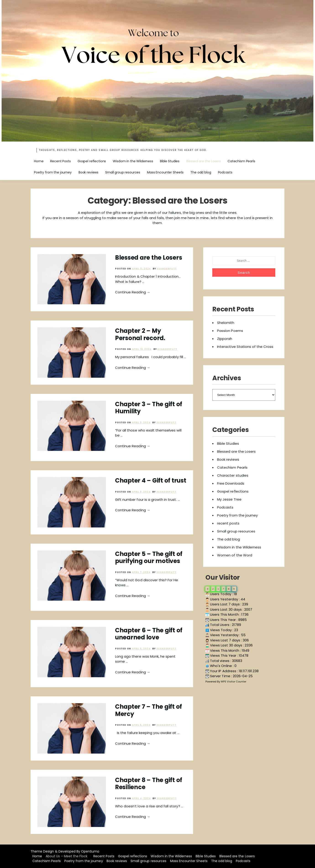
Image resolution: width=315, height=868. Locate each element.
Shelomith (226, 323)
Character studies (233, 475)
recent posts (228, 523)
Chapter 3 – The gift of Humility (149, 408)
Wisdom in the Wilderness (133, 161)
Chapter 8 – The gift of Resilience (149, 784)
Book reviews (88, 172)
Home (39, 161)
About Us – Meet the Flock (67, 856)
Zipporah (225, 339)
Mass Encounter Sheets (165, 172)
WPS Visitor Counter (234, 682)
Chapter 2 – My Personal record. (140, 334)
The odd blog (201, 172)
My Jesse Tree (229, 499)
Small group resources (123, 172)
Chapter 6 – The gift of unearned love (149, 634)
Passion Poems (230, 331)
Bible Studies (170, 161)
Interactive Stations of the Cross (245, 347)
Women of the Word (235, 555)
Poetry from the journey (53, 172)
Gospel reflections (92, 161)
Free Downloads (231, 483)
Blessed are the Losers (203, 161)
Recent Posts (60, 161)
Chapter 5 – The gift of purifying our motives (149, 557)
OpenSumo (90, 851)
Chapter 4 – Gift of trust (151, 480)
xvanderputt (167, 269)
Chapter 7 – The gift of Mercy (148, 710)
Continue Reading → (133, 292)
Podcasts (225, 172)
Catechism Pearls (241, 161)
